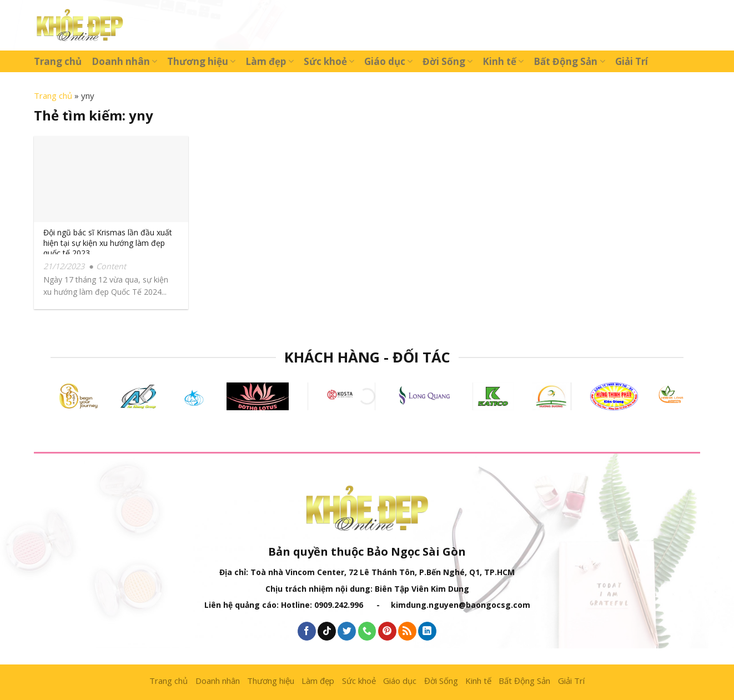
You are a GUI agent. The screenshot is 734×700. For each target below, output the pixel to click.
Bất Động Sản (569, 61)
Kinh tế (503, 61)
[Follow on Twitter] (347, 631)
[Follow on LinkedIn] (427, 631)
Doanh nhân (124, 61)
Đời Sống (448, 61)
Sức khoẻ (329, 61)
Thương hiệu (201, 61)
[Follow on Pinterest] (387, 631)
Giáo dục (388, 61)
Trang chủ (58, 61)
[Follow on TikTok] (327, 631)
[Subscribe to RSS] (407, 631)
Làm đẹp (269, 61)
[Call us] (367, 631)
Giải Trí (632, 61)
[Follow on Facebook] (307, 631)
